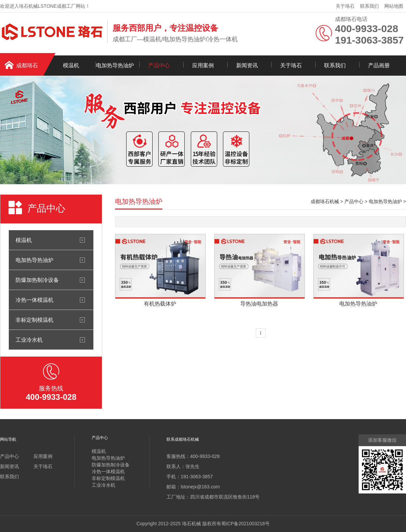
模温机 (71, 65)
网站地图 (394, 6)
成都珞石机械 (325, 201)
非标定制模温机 (35, 320)
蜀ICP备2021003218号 (245, 524)
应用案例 (203, 65)
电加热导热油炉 (115, 65)
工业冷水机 (29, 340)
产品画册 (379, 65)
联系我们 (369, 6)
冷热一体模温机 (35, 300)
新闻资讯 (247, 65)
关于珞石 (345, 6)
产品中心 (159, 65)
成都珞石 (27, 65)
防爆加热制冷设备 (37, 280)
